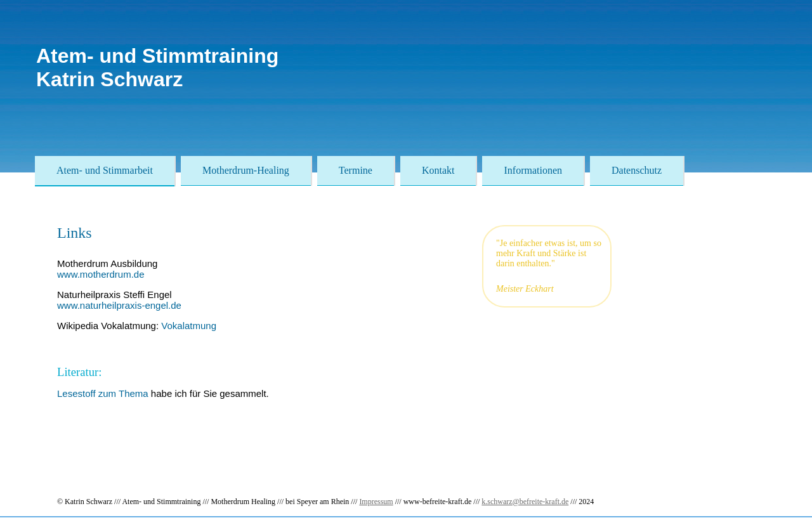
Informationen (533, 170)
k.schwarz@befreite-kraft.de (525, 502)
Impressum (376, 502)
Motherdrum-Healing (246, 170)
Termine (356, 170)
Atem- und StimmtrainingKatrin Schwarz (157, 68)
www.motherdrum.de (101, 274)
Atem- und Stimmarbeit (105, 170)
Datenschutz (637, 170)
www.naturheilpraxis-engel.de (119, 305)
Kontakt (438, 170)
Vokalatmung (189, 326)
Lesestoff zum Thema (103, 393)
